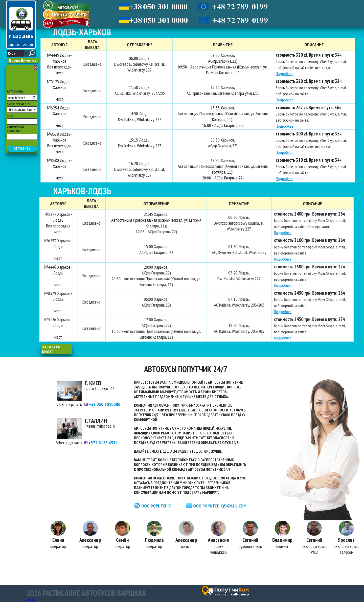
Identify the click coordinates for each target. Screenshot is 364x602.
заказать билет (51, 349)
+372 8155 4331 (101, 443)
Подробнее (283, 74)
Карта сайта (31, 600)
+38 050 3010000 (102, 404)
